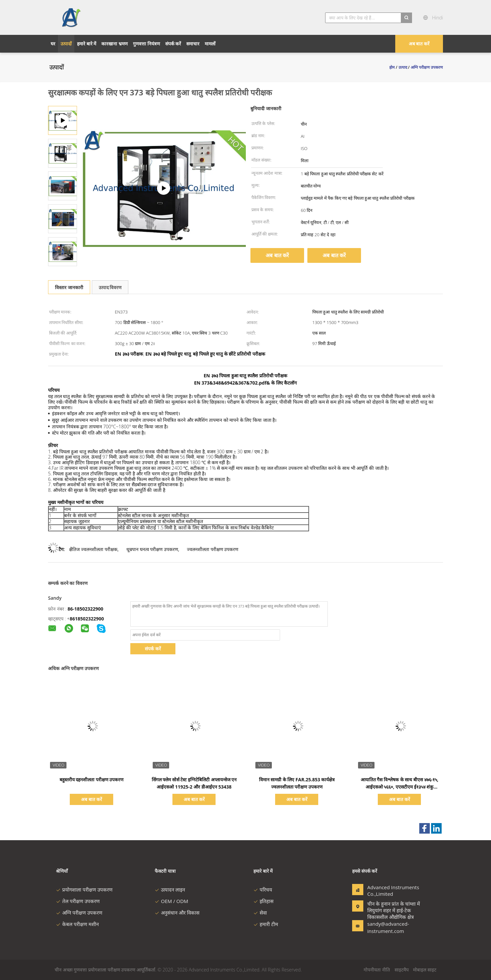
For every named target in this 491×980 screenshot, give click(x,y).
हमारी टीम (266, 924)
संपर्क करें (153, 649)
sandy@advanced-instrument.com (388, 927)
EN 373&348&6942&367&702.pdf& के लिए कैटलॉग (245, 383)
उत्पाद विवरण (110, 287)
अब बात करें (419, 44)
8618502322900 (87, 619)
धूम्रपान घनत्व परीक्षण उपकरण (152, 549)
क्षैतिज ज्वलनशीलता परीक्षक (93, 549)
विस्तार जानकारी (69, 287)
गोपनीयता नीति (377, 970)
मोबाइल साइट (425, 970)
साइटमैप (402, 970)
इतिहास (263, 901)
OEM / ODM (171, 901)
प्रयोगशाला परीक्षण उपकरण (84, 890)
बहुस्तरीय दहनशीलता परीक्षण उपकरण (92, 779)
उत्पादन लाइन (170, 890)
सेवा (260, 913)
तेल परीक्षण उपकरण (78, 901)
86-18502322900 (85, 609)
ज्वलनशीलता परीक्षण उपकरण (213, 549)
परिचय (263, 890)
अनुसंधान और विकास (177, 913)
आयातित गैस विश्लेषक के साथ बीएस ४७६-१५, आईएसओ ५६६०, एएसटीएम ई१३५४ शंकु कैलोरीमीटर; (400, 787)
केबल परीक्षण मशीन (77, 924)
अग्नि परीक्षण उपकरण (79, 913)
